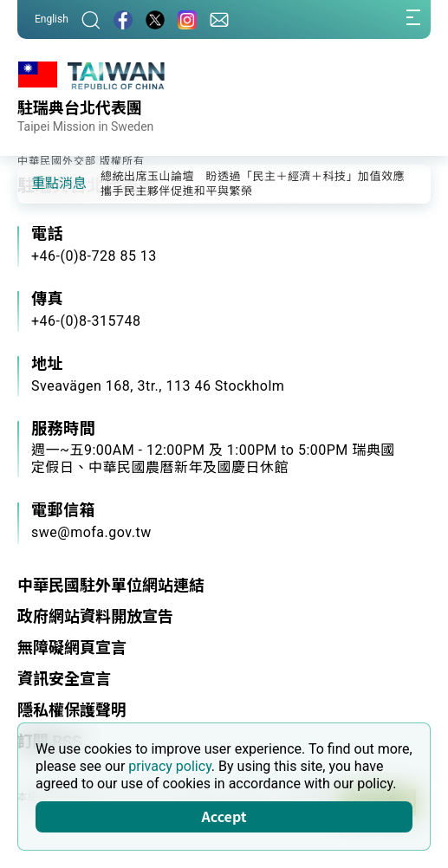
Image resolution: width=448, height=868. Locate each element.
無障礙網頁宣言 (72, 648)
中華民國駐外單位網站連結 (111, 585)
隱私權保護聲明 (72, 710)
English (52, 19)
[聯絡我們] (219, 19)
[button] (43, 183)
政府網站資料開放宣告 (95, 616)
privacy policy (170, 766)
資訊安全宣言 (64, 679)
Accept (224, 816)
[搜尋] (91, 19)
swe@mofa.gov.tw (91, 532)
